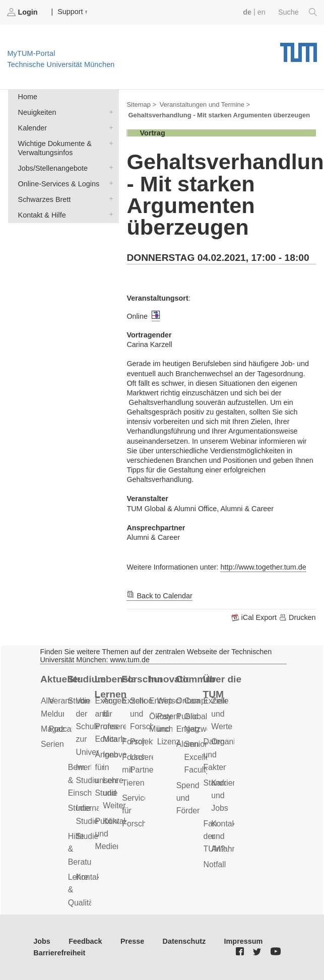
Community (196, 679)
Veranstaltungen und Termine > (205, 104)
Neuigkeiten (109, 112)
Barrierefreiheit (59, 953)
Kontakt (90, 877)
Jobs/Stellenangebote (109, 167)
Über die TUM (222, 687)
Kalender (109, 127)
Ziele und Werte (222, 714)
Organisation (234, 742)
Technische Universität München (299, 49)
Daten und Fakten (216, 754)
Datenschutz (184, 941)
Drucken (297, 617)
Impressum (244, 941)
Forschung (141, 679)
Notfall (215, 864)
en (262, 12)
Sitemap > (141, 104)
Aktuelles (60, 679)
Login (23, 12)
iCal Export (255, 617)
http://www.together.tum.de (263, 567)
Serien (52, 744)
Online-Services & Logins (109, 183)
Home (28, 97)
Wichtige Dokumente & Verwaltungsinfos (109, 143)
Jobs (42, 941)
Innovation (169, 679)
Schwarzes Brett (109, 199)
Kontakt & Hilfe (109, 214)
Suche (298, 12)
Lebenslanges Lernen (115, 687)
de (247, 12)
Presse (132, 941)
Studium (87, 679)
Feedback (85, 941)
